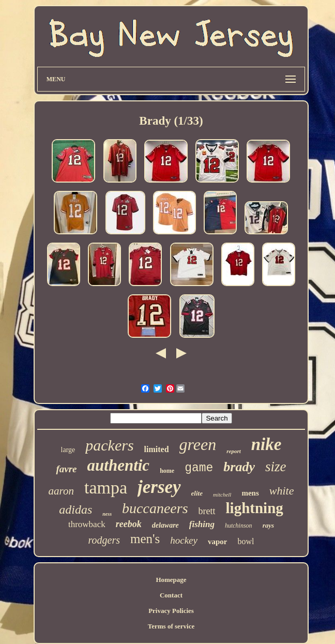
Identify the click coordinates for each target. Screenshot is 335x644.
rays (268, 525)
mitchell (222, 495)
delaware (165, 525)
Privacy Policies (171, 611)
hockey (184, 540)
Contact (171, 595)
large (68, 450)
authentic (119, 465)
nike (267, 444)
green (198, 444)
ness (107, 514)
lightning (255, 508)
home (167, 471)
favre (66, 469)
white (282, 491)
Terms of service (171, 626)
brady (239, 467)
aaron (61, 491)
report (234, 451)
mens (250, 493)
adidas (75, 510)
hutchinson (239, 526)
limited (157, 449)
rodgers (104, 540)
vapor (218, 542)
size (276, 467)
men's (145, 539)
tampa (106, 488)
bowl (246, 541)
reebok (129, 524)
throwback (87, 524)
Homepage (171, 580)
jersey (159, 487)
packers (109, 445)
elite (197, 493)
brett (207, 511)
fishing (202, 524)
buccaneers (155, 508)
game (199, 468)
